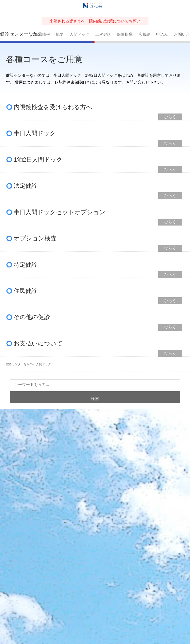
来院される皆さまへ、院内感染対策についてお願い (95, 21)
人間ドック (79, 34)
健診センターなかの (16, 34)
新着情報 (42, 34)
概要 (60, 34)
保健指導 (125, 34)
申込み (162, 34)
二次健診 (103, 34)
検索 (95, 399)
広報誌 (144, 34)
